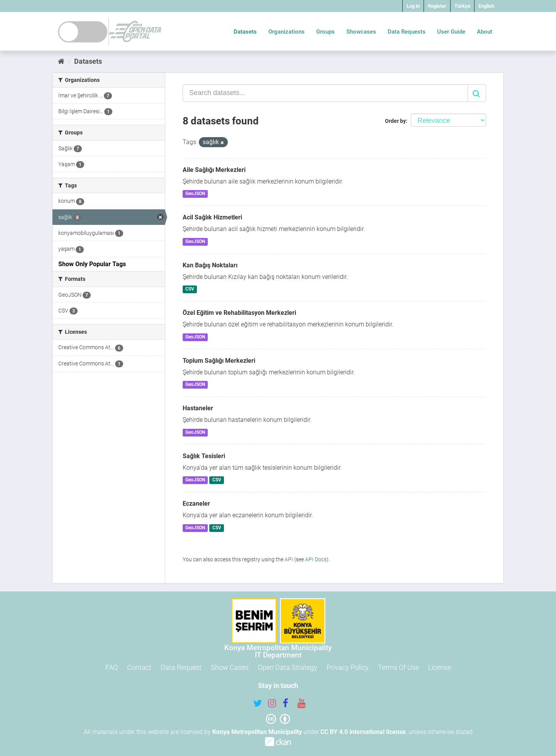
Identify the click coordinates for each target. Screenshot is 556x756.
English (486, 6)
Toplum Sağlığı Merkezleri (219, 361)
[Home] (61, 61)
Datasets (245, 32)
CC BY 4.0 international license (363, 732)
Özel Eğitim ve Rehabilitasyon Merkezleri (239, 313)
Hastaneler (198, 408)
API (289, 559)
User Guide (451, 32)
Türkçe (462, 6)
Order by (395, 121)
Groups (325, 32)
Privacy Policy (348, 667)
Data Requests (407, 32)
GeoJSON (195, 194)
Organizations (286, 32)
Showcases (361, 32)
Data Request (181, 667)
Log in (413, 6)
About (485, 32)
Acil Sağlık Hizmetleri (212, 217)
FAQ (112, 667)
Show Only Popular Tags (92, 264)
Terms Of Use (398, 667)
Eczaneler (196, 504)
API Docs (316, 559)
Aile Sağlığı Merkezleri (214, 170)
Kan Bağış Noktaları (210, 265)
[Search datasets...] (325, 93)
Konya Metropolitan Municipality (257, 732)
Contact (139, 667)
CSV (190, 289)
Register (437, 6)
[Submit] (477, 93)
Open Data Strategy (288, 667)
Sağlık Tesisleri (204, 456)
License (440, 667)
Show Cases (230, 667)
